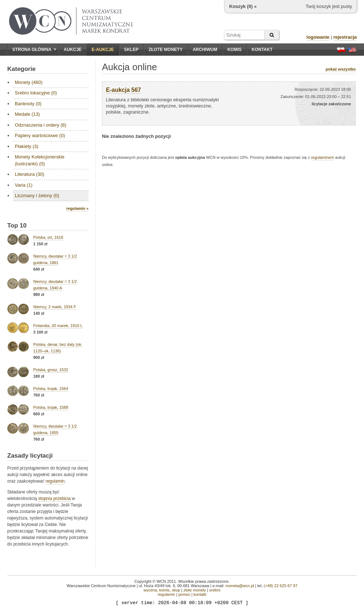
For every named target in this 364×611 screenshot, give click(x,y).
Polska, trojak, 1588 (51, 407)
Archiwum (205, 50)
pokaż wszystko (341, 69)
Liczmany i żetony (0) (37, 196)
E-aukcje (103, 50)
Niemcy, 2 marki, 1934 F (55, 307)
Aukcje (72, 50)
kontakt (200, 594)
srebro (215, 590)
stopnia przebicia (54, 498)
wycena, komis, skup (162, 590)
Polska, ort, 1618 (48, 237)
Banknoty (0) (28, 104)
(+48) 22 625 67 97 (281, 586)
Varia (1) (24, 185)
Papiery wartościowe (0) (40, 135)
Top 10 (17, 226)
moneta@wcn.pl (240, 586)
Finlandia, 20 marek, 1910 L (58, 326)
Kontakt (262, 50)
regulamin (55, 481)
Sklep (131, 50)
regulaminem (322, 157)
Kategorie (21, 69)
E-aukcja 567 (123, 90)
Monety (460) (29, 82)
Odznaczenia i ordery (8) (40, 125)
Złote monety (166, 50)
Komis (234, 50)
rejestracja (345, 37)
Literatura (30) (30, 174)
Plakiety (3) (27, 146)
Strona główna (34, 50)
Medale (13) (27, 114)
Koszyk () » (243, 6)
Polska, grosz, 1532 (51, 370)
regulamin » (77, 208)
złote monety (194, 590)
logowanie (318, 37)
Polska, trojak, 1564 (51, 389)
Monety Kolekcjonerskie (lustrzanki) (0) (40, 160)
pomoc (184, 594)
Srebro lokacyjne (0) (36, 93)
